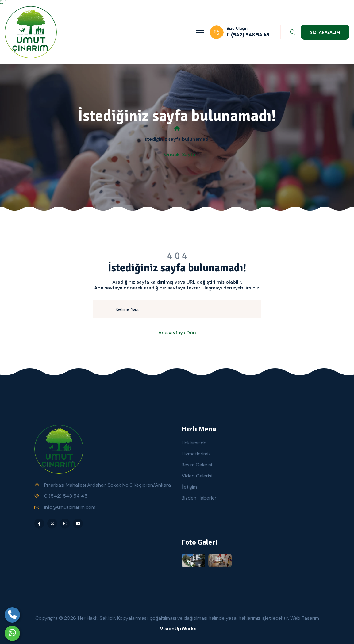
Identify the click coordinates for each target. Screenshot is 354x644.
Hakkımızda (194, 443)
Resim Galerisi (197, 465)
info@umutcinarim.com (70, 507)
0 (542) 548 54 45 (66, 496)
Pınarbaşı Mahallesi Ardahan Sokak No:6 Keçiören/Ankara (108, 485)
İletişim (189, 487)
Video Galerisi (197, 476)
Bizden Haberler (199, 498)
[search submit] (107, 309)
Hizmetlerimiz (196, 454)
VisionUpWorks (178, 629)
